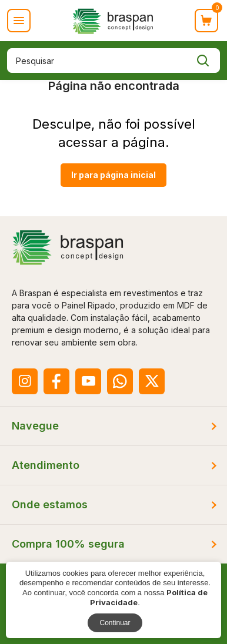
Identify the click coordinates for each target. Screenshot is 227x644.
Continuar (115, 623)
